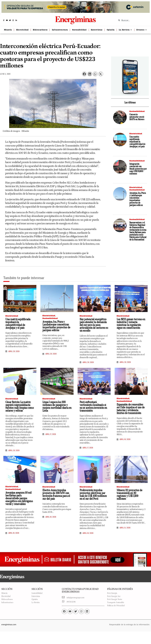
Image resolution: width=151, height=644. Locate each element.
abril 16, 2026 (125, 439)
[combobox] (132, 20)
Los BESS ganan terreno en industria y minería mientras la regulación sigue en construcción (131, 324)
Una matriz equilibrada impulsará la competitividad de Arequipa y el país (137, 142)
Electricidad (136, 134)
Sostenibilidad (137, 111)
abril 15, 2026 (125, 528)
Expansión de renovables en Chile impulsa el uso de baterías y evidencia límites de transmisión (131, 409)
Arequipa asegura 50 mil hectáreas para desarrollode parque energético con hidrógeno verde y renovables (19, 498)
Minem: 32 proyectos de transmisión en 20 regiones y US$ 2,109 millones (129, 494)
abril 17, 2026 (50, 434)
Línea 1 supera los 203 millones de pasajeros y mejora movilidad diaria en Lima (57, 406)
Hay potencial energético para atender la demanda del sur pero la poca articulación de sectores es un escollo (94, 325)
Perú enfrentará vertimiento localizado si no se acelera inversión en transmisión (93, 406)
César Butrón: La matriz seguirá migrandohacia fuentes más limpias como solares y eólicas (20, 406)
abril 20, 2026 (14, 351)
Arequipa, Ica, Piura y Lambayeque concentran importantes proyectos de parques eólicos (138, 199)
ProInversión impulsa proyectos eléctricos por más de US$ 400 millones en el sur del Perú (93, 494)
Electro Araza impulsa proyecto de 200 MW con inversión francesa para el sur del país (56, 494)
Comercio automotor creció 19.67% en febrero (137, 117)
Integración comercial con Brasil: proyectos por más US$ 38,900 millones (138, 169)
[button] (84, 74)
